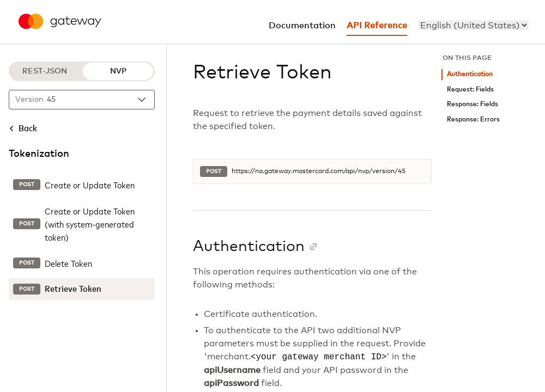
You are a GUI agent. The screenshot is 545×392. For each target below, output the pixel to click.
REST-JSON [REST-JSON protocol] (45, 71)
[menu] (473, 25)
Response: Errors (473, 120)
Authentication (470, 74)
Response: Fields (473, 104)
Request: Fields (470, 90)
